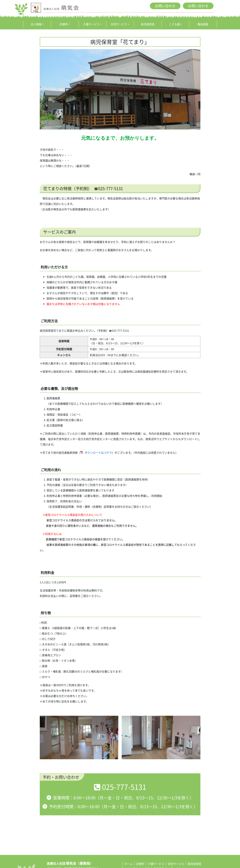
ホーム (128, 864)
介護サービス (91, 24)
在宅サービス (119, 24)
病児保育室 (148, 24)
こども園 (174, 24)
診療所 (64, 24)
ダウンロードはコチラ (98, 453)
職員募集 (203, 24)
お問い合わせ (165, 6)
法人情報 (36, 24)
